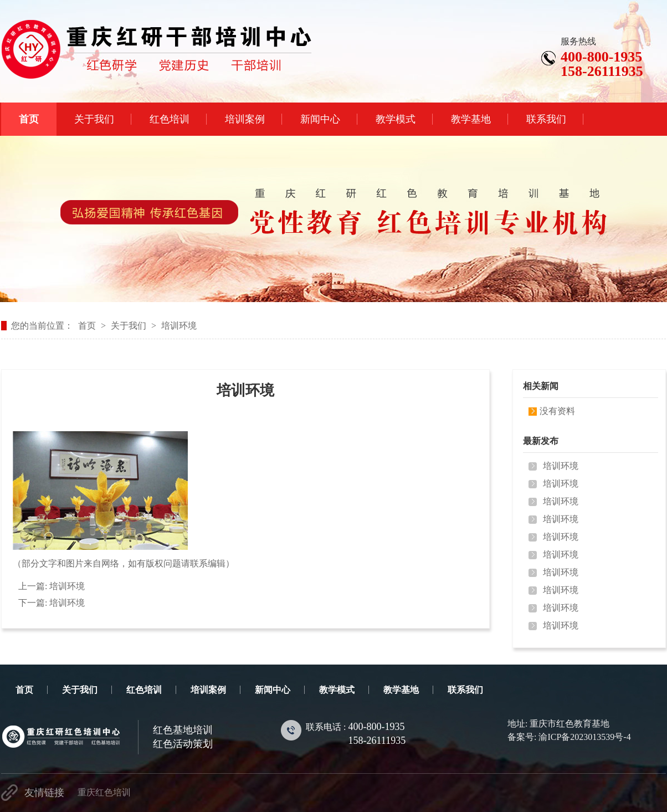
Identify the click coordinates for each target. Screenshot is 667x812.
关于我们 (129, 326)
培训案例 (208, 690)
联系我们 (465, 690)
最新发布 (541, 441)
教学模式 (337, 690)
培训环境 (179, 326)
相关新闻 (541, 386)
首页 (87, 326)
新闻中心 (273, 690)
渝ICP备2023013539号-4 (584, 737)
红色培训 (144, 690)
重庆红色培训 (104, 792)
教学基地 (401, 690)
